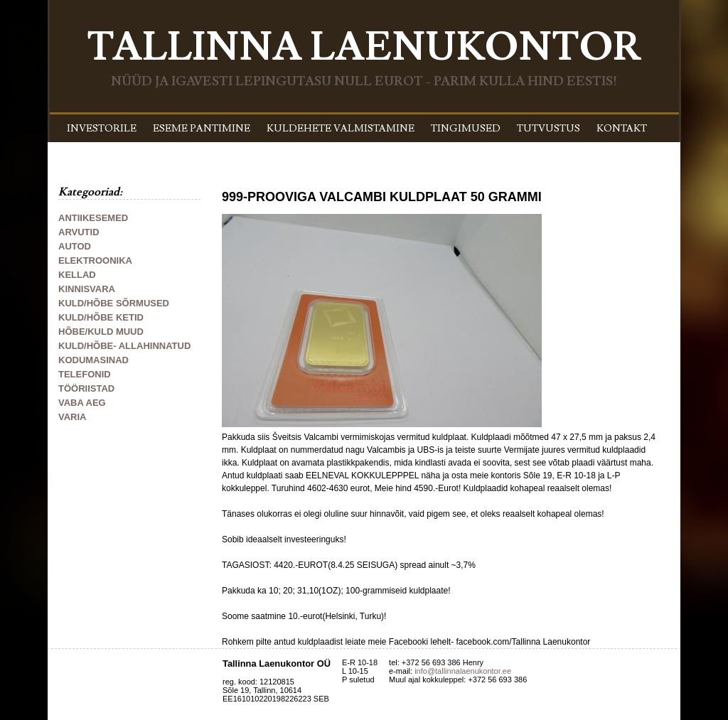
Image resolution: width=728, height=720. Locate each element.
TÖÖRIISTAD (86, 388)
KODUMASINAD (93, 360)
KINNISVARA (87, 289)
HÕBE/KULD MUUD (101, 332)
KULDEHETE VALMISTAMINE (341, 129)
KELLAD (77, 275)
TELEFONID (85, 374)
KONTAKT (622, 129)
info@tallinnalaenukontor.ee (463, 671)
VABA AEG (82, 403)
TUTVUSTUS (548, 129)
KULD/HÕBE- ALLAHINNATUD (124, 346)
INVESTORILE (102, 129)
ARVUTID (79, 232)
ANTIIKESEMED (93, 218)
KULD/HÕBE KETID (101, 317)
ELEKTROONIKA (95, 260)
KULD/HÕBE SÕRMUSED (114, 303)
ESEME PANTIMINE (202, 129)
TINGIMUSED (466, 129)
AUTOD (75, 246)
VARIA (72, 417)
